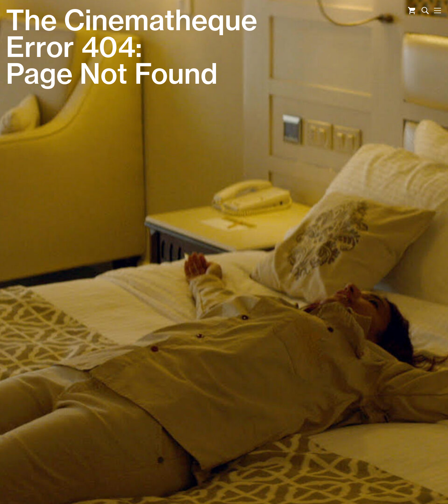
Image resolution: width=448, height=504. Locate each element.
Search (425, 11)
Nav (437, 11)
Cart (412, 11)
